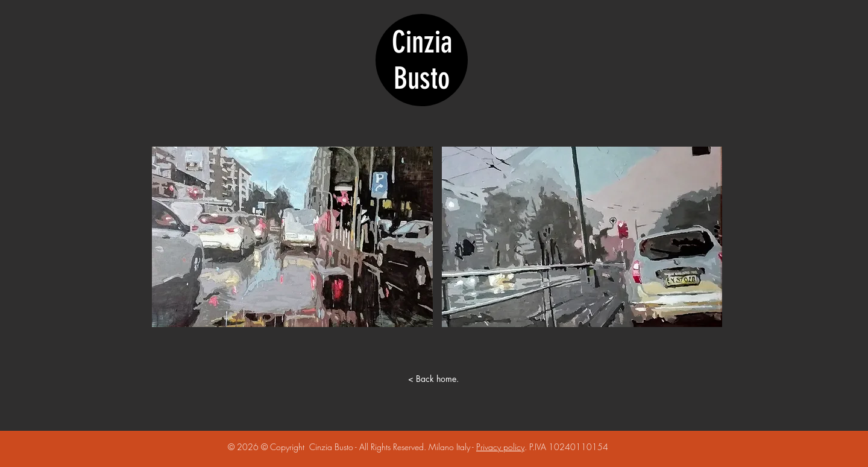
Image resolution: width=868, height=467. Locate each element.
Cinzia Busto (422, 60)
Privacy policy (500, 447)
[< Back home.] (433, 379)
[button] (292, 237)
